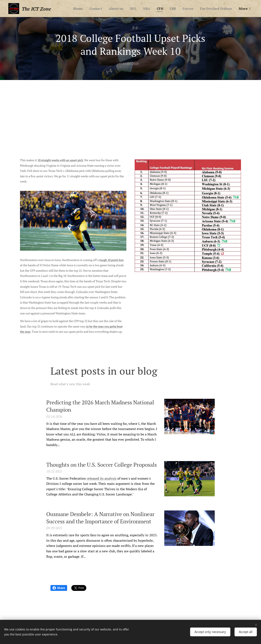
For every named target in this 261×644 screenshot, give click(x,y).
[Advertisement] (130, 111)
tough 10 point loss (112, 260)
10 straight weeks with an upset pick (60, 160)
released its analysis (102, 478)
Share (59, 588)
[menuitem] (72, 9)
